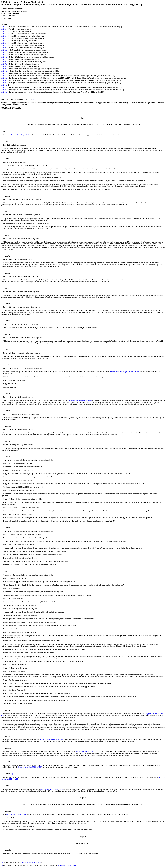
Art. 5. (6, 211)
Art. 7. (6, 256)
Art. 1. (5, 132)
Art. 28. (7, 811)
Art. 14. (7, 365)
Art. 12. (7, 334)
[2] (12, 774)
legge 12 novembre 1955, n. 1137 (18, 135)
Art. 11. (7, 321)
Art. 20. (7, 528)
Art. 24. (7, 748)
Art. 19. (7, 457)
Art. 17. (7, 426)
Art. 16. (7, 411)
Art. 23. (7, 736)
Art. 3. (6, 159)
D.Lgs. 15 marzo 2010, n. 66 (31, 862)
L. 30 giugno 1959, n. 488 (67, 866)
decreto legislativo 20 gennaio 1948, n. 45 (124, 372)
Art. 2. (6, 142)
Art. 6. (6, 235)
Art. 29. (7, 850)
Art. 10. (7, 304)
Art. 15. (7, 394)
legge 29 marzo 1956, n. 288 (16, 815)
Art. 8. (6, 273)
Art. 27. (7, 786)
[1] (34, 99)
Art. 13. (7, 350)
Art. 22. (7, 710)
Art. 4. (6, 196)
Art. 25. (7, 762)
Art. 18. (7, 441)
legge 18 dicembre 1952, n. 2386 (80, 400)
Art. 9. (6, 288)
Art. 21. (7, 572)
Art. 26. (7, 774)
